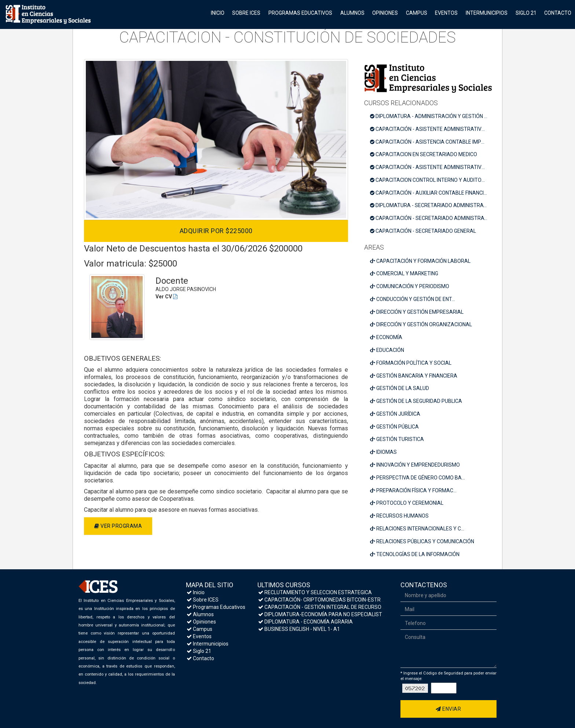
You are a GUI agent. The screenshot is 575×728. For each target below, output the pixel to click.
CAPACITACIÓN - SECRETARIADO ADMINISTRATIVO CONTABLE (431, 218)
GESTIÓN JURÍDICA (395, 414)
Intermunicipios (487, 13)
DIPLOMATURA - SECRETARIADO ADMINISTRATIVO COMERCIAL (431, 205)
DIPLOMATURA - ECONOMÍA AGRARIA (305, 622)
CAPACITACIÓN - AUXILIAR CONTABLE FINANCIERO (431, 193)
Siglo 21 (526, 13)
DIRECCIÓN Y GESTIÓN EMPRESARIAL (417, 312)
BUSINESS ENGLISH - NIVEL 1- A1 (299, 629)
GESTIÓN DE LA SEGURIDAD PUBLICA (416, 401)
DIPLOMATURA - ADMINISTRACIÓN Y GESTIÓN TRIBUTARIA (431, 116)
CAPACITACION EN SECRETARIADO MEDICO (424, 154)
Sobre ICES (246, 13)
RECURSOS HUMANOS (399, 516)
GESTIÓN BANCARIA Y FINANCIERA (414, 376)
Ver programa (118, 526)
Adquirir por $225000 (216, 231)
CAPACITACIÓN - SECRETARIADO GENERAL (423, 231)
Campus (417, 13)
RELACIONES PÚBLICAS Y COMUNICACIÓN (422, 541)
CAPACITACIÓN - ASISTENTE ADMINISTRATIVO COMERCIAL (431, 167)
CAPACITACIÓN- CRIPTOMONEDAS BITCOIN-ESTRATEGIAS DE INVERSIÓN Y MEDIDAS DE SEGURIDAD (378, 600)
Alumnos (352, 13)
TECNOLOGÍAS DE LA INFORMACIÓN (415, 554)
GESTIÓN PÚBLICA (394, 427)
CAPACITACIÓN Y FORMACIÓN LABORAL (420, 261)
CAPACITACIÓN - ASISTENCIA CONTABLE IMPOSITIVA (431, 142)
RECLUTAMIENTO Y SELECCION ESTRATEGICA (315, 592)
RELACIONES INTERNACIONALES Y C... (417, 529)
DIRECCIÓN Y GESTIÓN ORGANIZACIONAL (421, 324)
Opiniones (385, 13)
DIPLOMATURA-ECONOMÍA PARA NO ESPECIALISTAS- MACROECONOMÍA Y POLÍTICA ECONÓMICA (376, 614)
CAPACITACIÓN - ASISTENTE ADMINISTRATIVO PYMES (431, 129)
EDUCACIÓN (387, 350)
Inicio (218, 13)
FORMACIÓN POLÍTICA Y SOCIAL (411, 363)
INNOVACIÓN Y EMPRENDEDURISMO (415, 465)
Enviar (448, 709)
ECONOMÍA (386, 337)
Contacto (558, 13)
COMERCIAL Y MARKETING (404, 273)
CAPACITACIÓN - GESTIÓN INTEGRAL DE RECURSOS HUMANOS (334, 607)
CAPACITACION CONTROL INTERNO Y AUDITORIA (430, 180)
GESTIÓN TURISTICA (397, 439)
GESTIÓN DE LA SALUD (400, 388)
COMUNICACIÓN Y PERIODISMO (410, 286)
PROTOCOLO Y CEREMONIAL (407, 503)
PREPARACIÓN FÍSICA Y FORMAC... (413, 490)
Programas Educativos (300, 13)
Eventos (446, 13)
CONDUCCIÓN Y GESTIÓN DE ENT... (413, 299)
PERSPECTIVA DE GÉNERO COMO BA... (417, 478)
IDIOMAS (383, 452)
